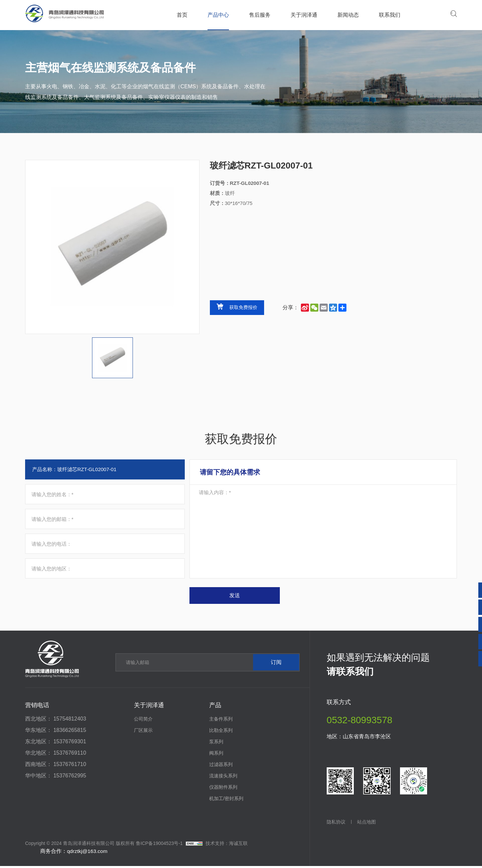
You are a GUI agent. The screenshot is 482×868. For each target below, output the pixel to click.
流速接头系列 (223, 778)
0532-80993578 (359, 722)
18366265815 (70, 732)
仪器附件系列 (223, 789)
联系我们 (389, 15)
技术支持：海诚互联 (227, 845)
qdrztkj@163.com (88, 853)
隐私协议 (336, 824)
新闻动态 (348, 15)
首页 (182, 15)
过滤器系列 (221, 766)
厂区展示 (143, 732)
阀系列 (216, 755)
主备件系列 (221, 721)
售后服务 (259, 15)
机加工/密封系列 (226, 800)
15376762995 (70, 778)
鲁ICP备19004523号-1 (159, 845)
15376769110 (70, 755)
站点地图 (368, 824)
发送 (245, 597)
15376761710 (70, 766)
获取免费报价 (243, 308)
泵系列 (216, 744)
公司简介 (143, 721)
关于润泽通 (304, 15)
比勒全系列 (221, 732)
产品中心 (218, 15)
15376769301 (70, 743)
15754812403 (70, 721)
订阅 (272, 664)
